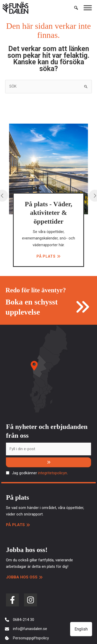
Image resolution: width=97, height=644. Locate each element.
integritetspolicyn (53, 473)
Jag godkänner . (40, 473)
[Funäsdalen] (16, 8)
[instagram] (31, 600)
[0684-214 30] (20, 620)
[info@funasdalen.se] (26, 629)
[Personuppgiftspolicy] (27, 638)
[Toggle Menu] (88, 8)
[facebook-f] (12, 600)
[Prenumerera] (48, 462)
